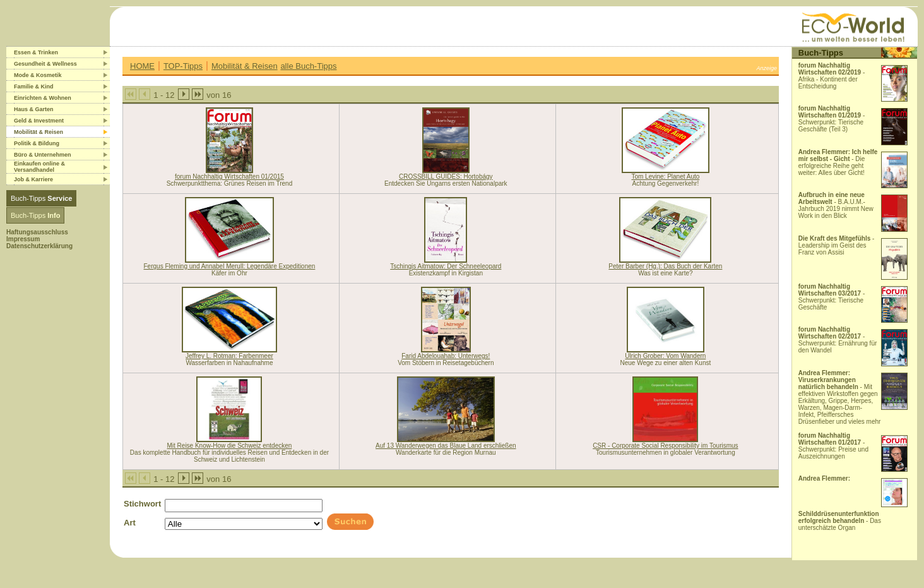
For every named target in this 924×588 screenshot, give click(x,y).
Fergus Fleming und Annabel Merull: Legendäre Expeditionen (230, 266)
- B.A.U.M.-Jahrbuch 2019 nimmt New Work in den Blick (836, 205)
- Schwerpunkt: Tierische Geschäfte (832, 297)
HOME (142, 66)
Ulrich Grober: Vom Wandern (665, 356)
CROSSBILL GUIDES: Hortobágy (446, 177)
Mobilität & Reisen (245, 66)
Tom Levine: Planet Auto (665, 177)
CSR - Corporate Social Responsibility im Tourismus (665, 446)
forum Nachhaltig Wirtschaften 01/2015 (229, 177)
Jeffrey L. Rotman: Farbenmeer (229, 356)
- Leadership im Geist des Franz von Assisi (837, 245)
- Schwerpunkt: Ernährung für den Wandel (838, 340)
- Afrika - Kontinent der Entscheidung (832, 76)
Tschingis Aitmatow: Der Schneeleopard (446, 266)
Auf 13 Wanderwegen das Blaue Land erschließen (446, 446)
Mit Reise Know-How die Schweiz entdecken (230, 446)
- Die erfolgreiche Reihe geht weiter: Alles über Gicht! (838, 162)
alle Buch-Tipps (308, 66)
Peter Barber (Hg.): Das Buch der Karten (665, 266)
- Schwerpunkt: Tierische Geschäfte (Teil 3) (832, 119)
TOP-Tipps (183, 66)
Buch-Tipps (41, 198)
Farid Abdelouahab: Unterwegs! (446, 356)
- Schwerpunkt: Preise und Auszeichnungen (833, 446)
